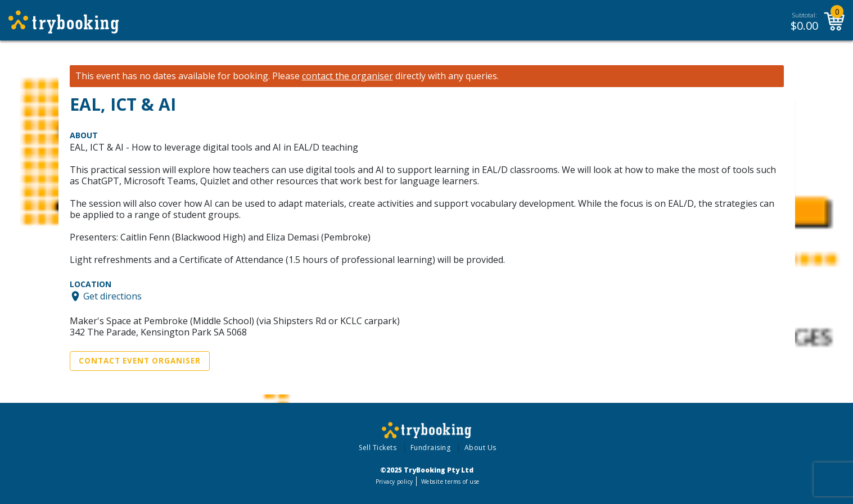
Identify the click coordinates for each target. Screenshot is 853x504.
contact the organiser (347, 76)
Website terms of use (450, 482)
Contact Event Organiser (140, 361)
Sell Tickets (378, 448)
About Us (480, 448)
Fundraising (431, 448)
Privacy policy (394, 482)
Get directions (112, 296)
